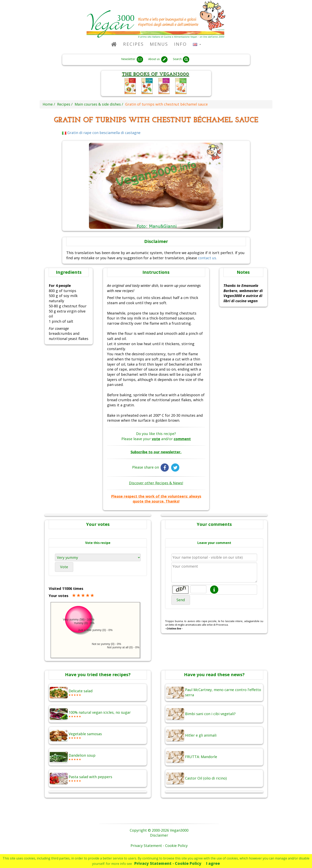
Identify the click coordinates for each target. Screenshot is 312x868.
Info (180, 44)
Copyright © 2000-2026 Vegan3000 (159, 830)
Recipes (134, 44)
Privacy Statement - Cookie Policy (168, 863)
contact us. (207, 258)
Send (181, 600)
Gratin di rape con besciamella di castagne (101, 133)
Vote (64, 567)
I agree (213, 863)
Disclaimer (159, 835)
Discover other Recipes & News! (156, 483)
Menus (159, 44)
